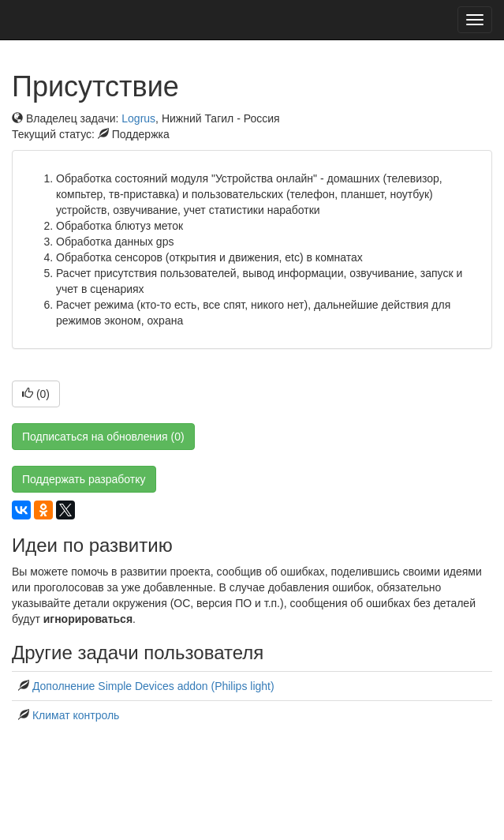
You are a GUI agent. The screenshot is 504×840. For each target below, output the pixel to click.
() (36, 394)
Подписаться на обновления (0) (103, 437)
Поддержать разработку (84, 479)
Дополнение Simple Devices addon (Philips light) (153, 686)
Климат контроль (76, 715)
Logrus (138, 118)
